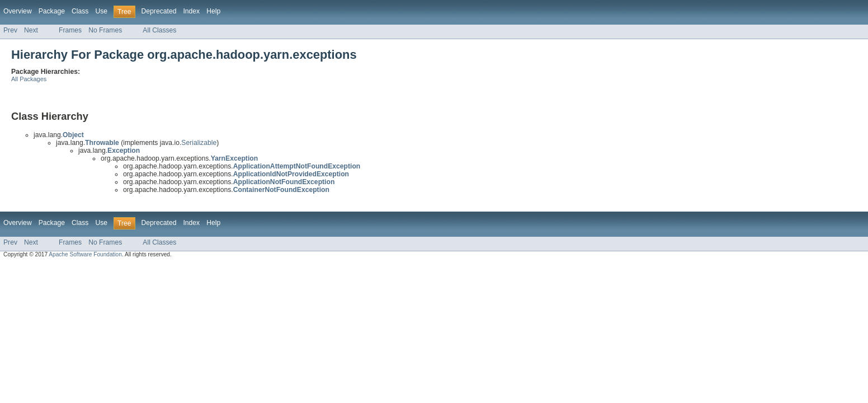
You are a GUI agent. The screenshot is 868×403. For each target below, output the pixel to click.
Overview (18, 11)
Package (52, 11)
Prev (10, 30)
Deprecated (159, 11)
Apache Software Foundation (85, 254)
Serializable (199, 143)
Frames (70, 30)
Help (213, 11)
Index (191, 11)
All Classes (159, 30)
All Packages (29, 79)
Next (31, 30)
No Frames (105, 30)
